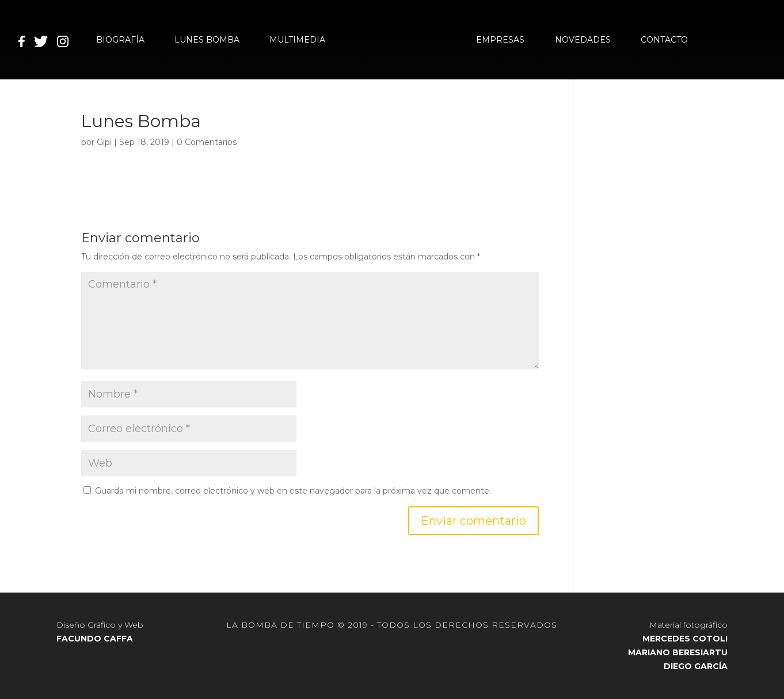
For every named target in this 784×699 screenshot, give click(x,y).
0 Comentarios (207, 142)
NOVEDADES (583, 40)
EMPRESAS (500, 40)
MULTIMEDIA (297, 40)
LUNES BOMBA (207, 40)
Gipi (104, 142)
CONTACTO (664, 40)
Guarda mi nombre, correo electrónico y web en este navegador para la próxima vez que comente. (293, 491)
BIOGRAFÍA (120, 40)
